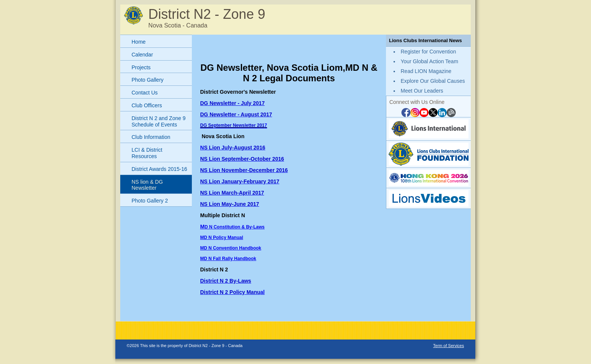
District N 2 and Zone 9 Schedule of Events (158, 121)
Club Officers (147, 105)
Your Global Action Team (429, 61)
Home (139, 42)
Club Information (151, 137)
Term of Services (449, 346)
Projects (141, 67)
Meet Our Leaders (422, 91)
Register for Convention (428, 52)
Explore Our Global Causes (433, 81)
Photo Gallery (148, 80)
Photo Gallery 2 (150, 201)
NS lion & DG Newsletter (147, 185)
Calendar (142, 55)
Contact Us (145, 93)
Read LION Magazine (426, 71)
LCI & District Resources (147, 153)
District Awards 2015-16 (159, 169)
